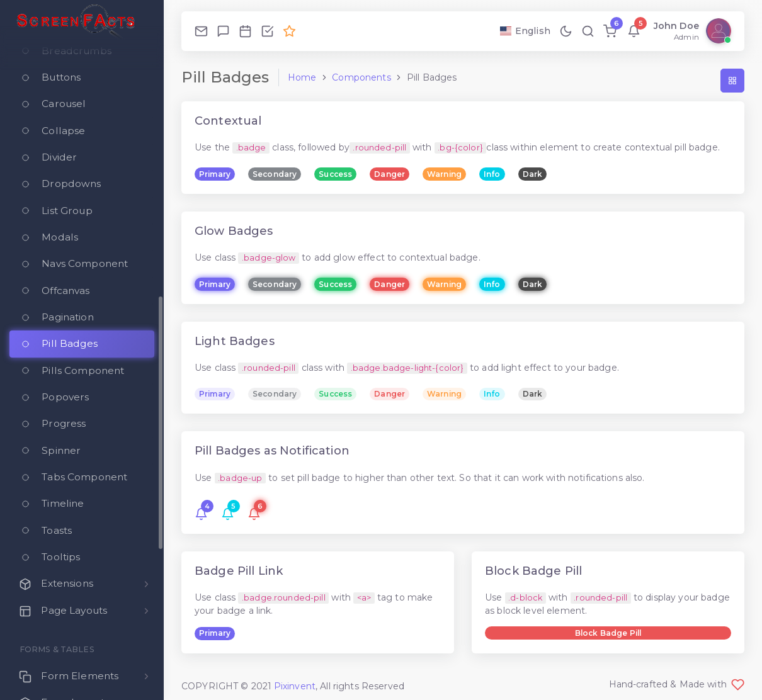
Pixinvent (295, 686)
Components (361, 77)
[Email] (201, 31)
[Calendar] (245, 31)
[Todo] (267, 31)
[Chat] (223, 31)
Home (302, 77)
